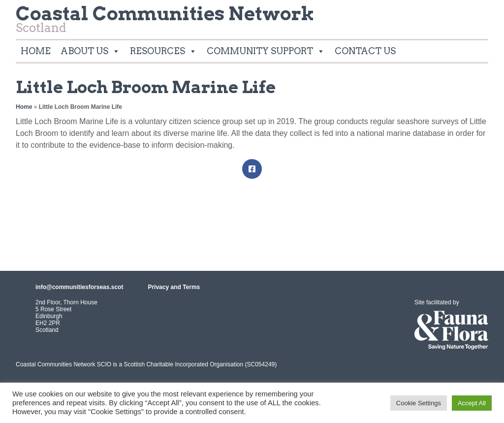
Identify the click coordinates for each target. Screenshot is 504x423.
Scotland (165, 22)
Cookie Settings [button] (419, 403)
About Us (90, 51)
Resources (163, 51)
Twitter (476, 17)
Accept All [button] (472, 403)
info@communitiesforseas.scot (79, 287)
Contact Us (365, 51)
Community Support (266, 51)
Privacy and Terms (174, 287)
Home (36, 51)
